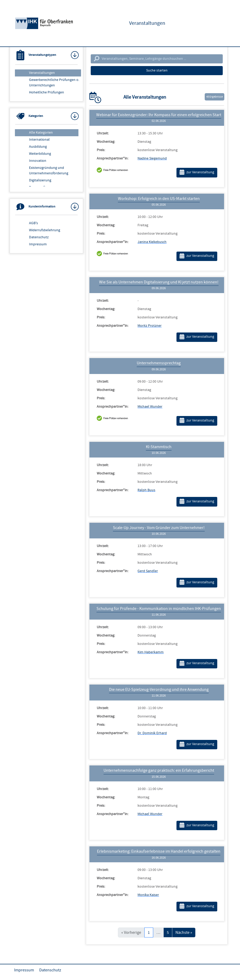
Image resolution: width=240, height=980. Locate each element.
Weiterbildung (40, 154)
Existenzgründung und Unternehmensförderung (49, 171)
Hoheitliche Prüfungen (47, 92)
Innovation (38, 161)
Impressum (38, 244)
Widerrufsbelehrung (45, 230)
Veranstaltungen (42, 73)
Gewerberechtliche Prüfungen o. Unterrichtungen (54, 83)
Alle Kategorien (41, 133)
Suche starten (157, 70)
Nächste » (184, 933)
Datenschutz (39, 237)
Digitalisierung (40, 180)
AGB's (33, 223)
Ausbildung (38, 147)
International (39, 140)
